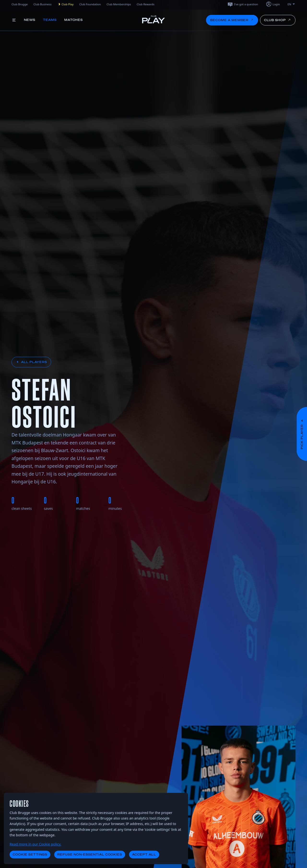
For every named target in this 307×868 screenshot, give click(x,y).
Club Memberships (119, 4)
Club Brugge (20, 4)
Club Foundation (90, 4)
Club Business (43, 4)
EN (292, 4)
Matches (74, 20)
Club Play (65, 4)
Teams (50, 20)
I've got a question (243, 4)
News (30, 20)
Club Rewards (146, 4)
